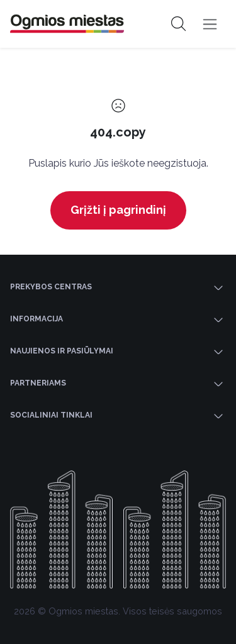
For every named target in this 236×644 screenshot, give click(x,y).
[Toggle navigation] (210, 24)
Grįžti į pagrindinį (118, 210)
